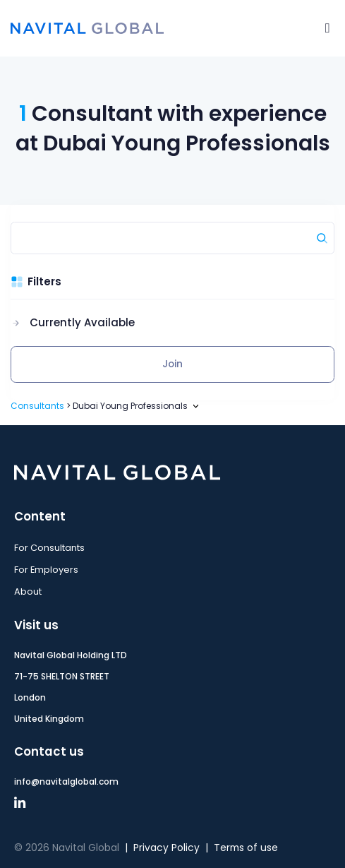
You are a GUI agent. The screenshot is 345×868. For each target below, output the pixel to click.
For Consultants (49, 548)
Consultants (37, 406)
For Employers (46, 570)
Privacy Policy (167, 848)
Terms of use (246, 848)
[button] (73, 323)
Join (172, 364)
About (28, 591)
